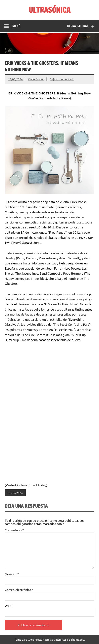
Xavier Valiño (36, 79)
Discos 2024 (15, 493)
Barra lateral (78, 26)
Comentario (14, 530)
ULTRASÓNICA (49, 10)
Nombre (12, 574)
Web (8, 605)
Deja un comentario (62, 79)
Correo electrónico (19, 590)
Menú (16, 26)
